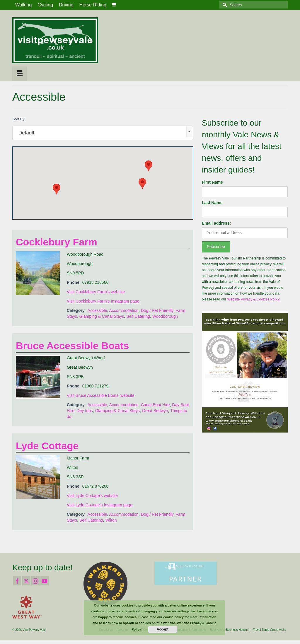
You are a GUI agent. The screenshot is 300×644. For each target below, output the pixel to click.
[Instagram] (35, 581)
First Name (212, 182)
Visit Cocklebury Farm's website (96, 292)
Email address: (217, 223)
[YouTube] (45, 581)
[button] (149, 166)
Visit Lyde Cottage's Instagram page (100, 505)
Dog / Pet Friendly (157, 310)
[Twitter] (26, 581)
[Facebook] (17, 581)
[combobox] (103, 133)
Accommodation (124, 310)
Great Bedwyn (155, 411)
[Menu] (20, 74)
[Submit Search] (224, 5)
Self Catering (138, 316)
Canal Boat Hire (155, 405)
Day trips (85, 411)
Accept (163, 629)
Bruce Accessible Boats (72, 346)
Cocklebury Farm (57, 242)
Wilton (111, 520)
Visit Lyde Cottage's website (92, 496)
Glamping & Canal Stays (102, 316)
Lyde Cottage (47, 446)
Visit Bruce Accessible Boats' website (100, 395)
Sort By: (19, 119)
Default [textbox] (26, 133)
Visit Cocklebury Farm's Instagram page (103, 301)
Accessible (97, 310)
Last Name (212, 203)
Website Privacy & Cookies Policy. (254, 299)
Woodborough (165, 316)
